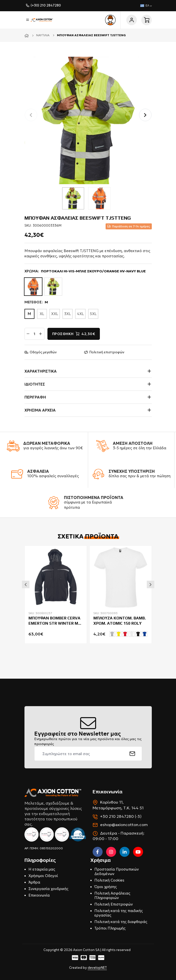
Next (151, 584)
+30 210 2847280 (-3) (121, 816)
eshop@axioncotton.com (124, 825)
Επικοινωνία (39, 895)
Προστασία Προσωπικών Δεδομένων (117, 871)
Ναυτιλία (43, 35)
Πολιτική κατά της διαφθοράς (121, 922)
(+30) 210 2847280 (46, 5)
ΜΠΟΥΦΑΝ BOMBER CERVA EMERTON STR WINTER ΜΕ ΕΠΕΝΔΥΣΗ (55, 621)
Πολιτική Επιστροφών (114, 904)
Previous (26, 584)
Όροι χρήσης (106, 887)
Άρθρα (34, 882)
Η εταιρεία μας (42, 869)
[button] (145, 115)
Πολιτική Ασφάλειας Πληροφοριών (112, 895)
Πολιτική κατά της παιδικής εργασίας (119, 913)
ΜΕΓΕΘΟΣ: (36, 302)
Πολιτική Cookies (109, 880)
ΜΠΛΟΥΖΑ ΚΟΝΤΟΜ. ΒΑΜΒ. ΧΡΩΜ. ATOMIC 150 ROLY (120, 621)
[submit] (132, 754)
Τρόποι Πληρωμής (110, 928)
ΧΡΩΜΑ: (85, 271)
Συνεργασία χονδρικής (48, 889)
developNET (97, 968)
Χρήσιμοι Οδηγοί (43, 876)
